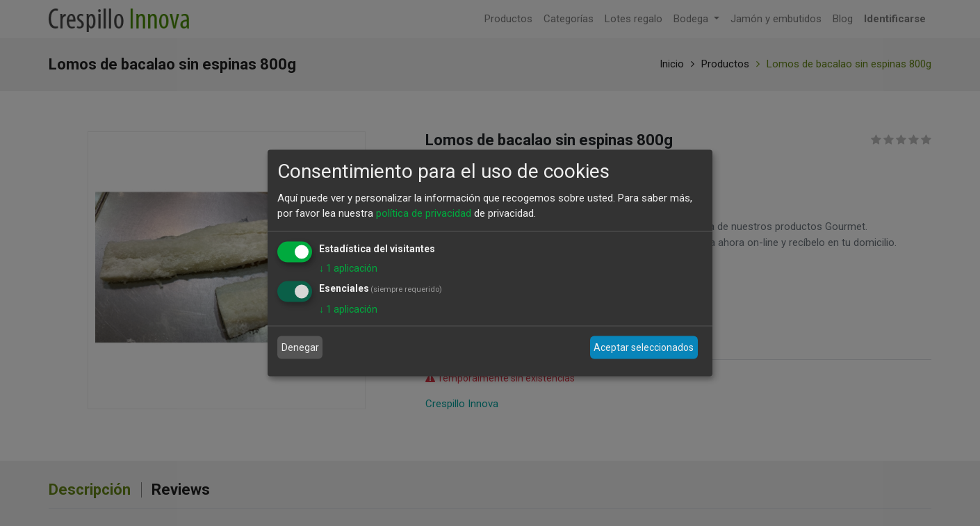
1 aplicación (348, 268)
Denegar (300, 347)
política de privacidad (424, 213)
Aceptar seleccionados (644, 347)
